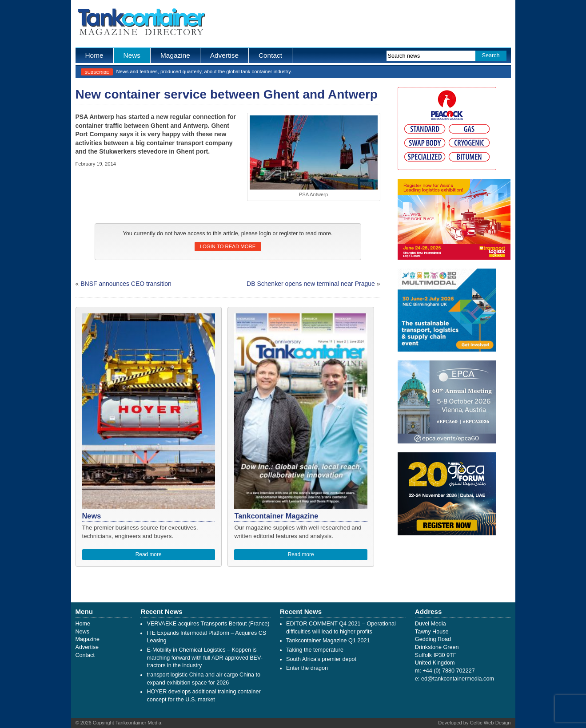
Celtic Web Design (490, 723)
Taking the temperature (315, 650)
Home (94, 55)
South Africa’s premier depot (321, 659)
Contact (270, 55)
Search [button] (491, 55)
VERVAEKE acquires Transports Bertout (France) (208, 624)
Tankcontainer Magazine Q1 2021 (328, 641)
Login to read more (228, 246)
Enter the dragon (307, 668)
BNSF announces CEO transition (126, 284)
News (132, 55)
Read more (149, 554)
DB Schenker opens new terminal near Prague (311, 284)
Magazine (175, 55)
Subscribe (97, 72)
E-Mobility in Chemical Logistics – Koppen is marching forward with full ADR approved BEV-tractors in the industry (204, 658)
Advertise (224, 55)
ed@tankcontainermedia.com (458, 679)
